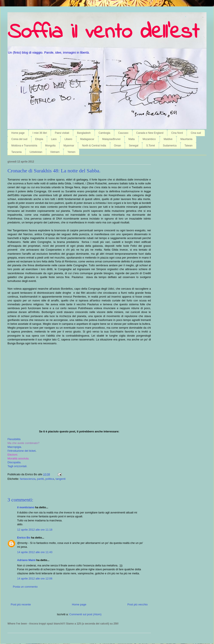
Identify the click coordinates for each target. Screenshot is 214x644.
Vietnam (55, 152)
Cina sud (196, 133)
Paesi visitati (62, 133)
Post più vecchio (137, 604)
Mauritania (186, 139)
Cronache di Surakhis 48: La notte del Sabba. (54, 171)
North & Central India (94, 146)
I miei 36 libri (40, 133)
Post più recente (21, 604)
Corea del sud (19, 139)
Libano (68, 139)
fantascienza (28, 479)
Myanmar (69, 146)
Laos (54, 139)
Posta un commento (25, 587)
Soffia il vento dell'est (103, 33)
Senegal (134, 146)
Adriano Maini (26, 560)
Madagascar (87, 139)
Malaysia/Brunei (111, 139)
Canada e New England (150, 133)
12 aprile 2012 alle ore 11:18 (35, 530)
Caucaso (123, 133)
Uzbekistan (36, 152)
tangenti (61, 479)
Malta (132, 139)
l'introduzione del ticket (22, 451)
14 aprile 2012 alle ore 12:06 (35, 579)
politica (50, 479)
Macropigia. (15, 447)
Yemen (71, 152)
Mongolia (50, 146)
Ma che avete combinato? (23, 443)
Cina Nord (177, 133)
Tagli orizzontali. (17, 466)
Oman (118, 146)
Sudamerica (170, 146)
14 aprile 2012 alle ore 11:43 (35, 552)
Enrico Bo (24, 538)
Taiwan (188, 146)
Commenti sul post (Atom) (85, 614)
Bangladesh (84, 133)
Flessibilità (14, 439)
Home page (18, 133)
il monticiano (26, 507)
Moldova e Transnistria (24, 146)
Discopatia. (14, 462)
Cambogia (105, 133)
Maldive (168, 139)
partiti (40, 479)
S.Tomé (151, 146)
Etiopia (39, 139)
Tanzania (16, 152)
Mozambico (149, 139)
